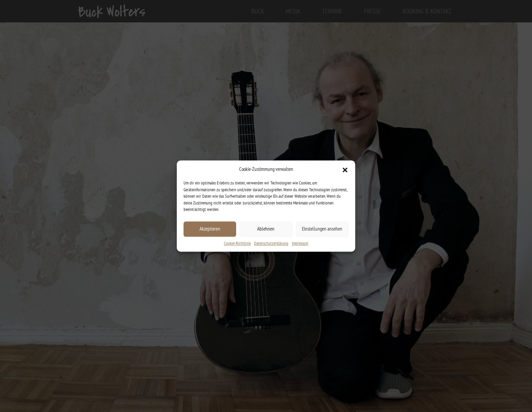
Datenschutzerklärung (271, 243)
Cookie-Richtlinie (237, 243)
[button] (345, 169)
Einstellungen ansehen (322, 229)
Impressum (300, 243)
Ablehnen (266, 229)
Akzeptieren (210, 229)
